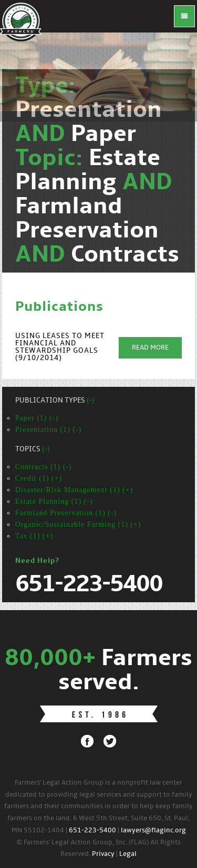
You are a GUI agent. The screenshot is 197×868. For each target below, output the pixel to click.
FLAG (21, 21)
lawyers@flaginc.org (153, 831)
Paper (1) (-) (37, 418)
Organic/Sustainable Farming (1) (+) (78, 524)
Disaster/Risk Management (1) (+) (74, 490)
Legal (128, 854)
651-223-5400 (92, 831)
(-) (91, 401)
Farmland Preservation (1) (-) (66, 513)
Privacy (103, 854)
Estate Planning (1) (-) (54, 501)
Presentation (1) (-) (49, 430)
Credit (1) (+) (39, 478)
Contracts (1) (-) (44, 467)
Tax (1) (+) (34, 536)
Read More (150, 348)
